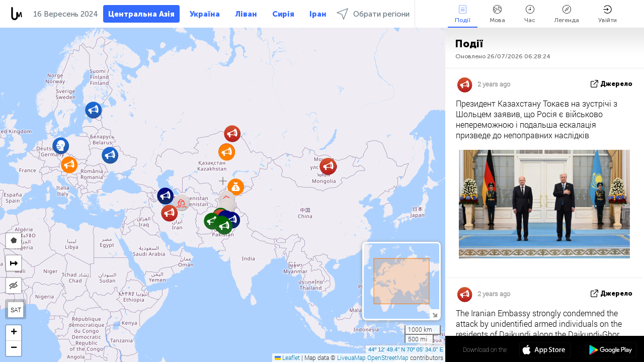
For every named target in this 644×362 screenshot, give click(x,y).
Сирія (283, 14)
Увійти (608, 14)
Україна (205, 14)
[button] (236, 187)
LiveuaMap (351, 357)
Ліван (246, 14)
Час (530, 14)
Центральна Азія (141, 14)
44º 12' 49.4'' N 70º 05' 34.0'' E (406, 349)
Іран (318, 14)
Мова (497, 14)
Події (463, 14)
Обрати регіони (373, 14)
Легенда (567, 14)
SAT (16, 310)
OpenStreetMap (388, 357)
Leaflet (287, 357)
